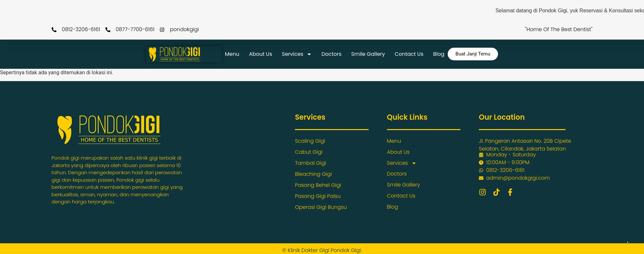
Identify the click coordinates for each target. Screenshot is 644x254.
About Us (260, 54)
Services (297, 54)
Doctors (332, 54)
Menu (232, 54)
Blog (439, 54)
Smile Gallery (368, 54)
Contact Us (409, 54)
